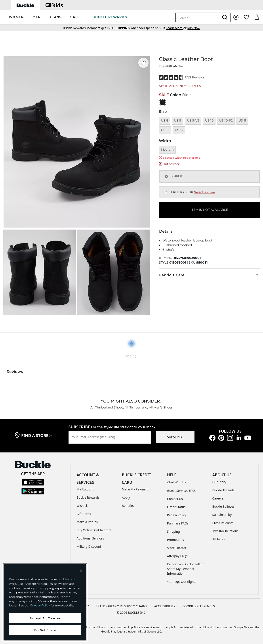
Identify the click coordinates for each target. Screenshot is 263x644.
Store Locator (177, 548)
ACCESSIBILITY (165, 606)
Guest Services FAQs (182, 491)
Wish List (83, 506)
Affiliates (218, 539)
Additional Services (90, 538)
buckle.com (66, 579)
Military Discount (89, 546)
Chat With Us (177, 482)
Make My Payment (135, 489)
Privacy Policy (40, 605)
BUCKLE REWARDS (110, 17)
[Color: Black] (163, 102)
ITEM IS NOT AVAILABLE (209, 210)
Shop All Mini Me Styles (180, 86)
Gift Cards (84, 514)
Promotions (176, 540)
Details (209, 231)
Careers (218, 498)
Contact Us (175, 499)
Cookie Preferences (199, 606)
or (176, 28)
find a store (36, 435)
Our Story (219, 482)
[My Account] (236, 17)
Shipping (173, 531)
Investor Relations (225, 531)
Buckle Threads (223, 490)
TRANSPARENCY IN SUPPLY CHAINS (122, 606)
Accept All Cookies (45, 618)
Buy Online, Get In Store (94, 530)
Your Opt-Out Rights (182, 582)
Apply (126, 497)
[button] (16, 17)
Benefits (128, 506)
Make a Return (87, 522)
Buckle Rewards (88, 497)
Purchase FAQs (178, 523)
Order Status (176, 507)
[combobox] (198, 17)
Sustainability (222, 515)
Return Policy (177, 515)
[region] (45, 602)
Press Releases (223, 523)
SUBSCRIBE (175, 437)
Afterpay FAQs (177, 556)
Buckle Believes (223, 506)
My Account (85, 489)
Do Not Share (45, 630)
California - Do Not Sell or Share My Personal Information (185, 569)
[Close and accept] (81, 571)
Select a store (205, 192)
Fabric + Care (209, 275)
